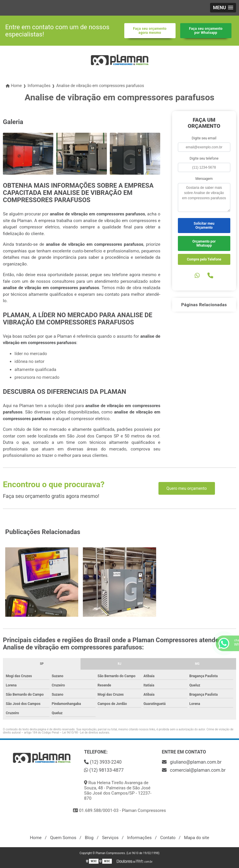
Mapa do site (197, 838)
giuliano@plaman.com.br (192, 762)
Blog (89, 838)
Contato (168, 838)
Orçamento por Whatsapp (204, 243)
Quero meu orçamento (187, 488)
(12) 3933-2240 (103, 762)
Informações (139, 838)
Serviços (110, 838)
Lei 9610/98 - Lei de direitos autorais (86, 733)
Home (36, 838)
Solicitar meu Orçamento (204, 226)
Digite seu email (204, 138)
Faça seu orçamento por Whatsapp (206, 31)
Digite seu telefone (204, 158)
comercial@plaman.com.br (194, 770)
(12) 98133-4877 (104, 770)
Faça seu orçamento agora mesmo (150, 31)
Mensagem (204, 179)
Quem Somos (63, 838)
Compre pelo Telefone (204, 259)
